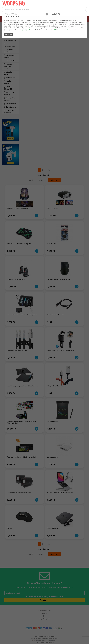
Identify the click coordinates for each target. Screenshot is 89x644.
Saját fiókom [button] (12, 14)
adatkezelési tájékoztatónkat (70, 30)
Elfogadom (8, 34)
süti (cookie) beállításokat (27, 30)
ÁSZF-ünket (57, 30)
